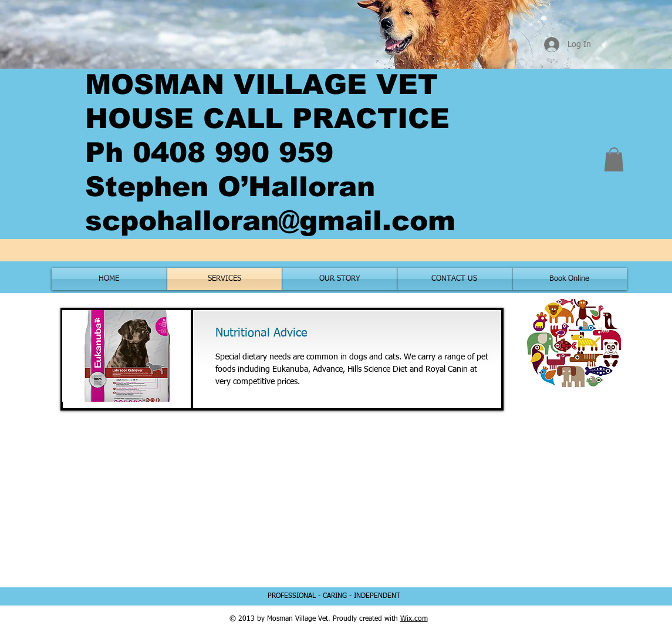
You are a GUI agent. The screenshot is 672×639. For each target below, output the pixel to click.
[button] (614, 159)
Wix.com (414, 619)
